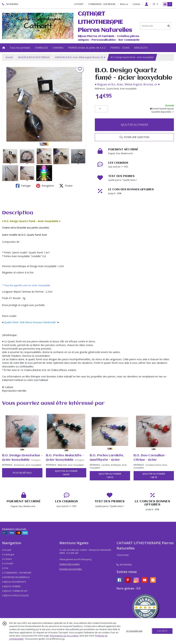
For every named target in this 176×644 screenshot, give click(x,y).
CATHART (8, 564)
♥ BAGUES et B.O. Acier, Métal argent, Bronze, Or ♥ (80, 57)
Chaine (6, 228)
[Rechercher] (169, 26)
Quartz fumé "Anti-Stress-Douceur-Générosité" (30, 322)
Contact (136, 4)
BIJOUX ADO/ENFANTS (14, 582)
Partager (23, 186)
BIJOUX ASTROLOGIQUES (15, 596)
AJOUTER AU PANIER (134, 125)
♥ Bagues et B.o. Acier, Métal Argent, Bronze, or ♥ (127, 84)
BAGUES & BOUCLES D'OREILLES (34, 57)
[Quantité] (101, 109)
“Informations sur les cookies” (64, 636)
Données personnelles (71, 569)
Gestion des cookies (70, 564)
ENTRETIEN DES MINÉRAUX (16, 577)
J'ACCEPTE (162, 631)
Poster (66, 186)
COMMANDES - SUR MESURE (17, 573)
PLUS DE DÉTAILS (22, 473)
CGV (5, 568)
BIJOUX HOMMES (11, 586)
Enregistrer (45, 186)
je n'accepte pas (134, 631)
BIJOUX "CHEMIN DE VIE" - (16, 591)
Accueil (9, 57)
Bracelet (22, 228)
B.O (24, 235)
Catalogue (8, 554)
